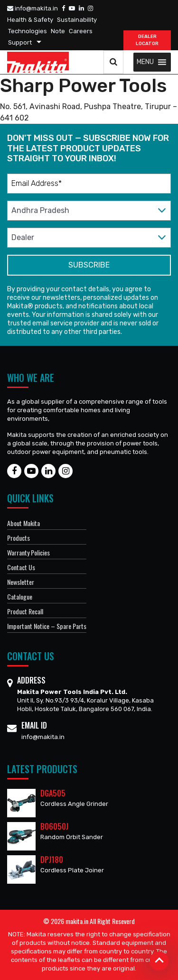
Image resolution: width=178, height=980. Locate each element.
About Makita (23, 523)
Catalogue (20, 596)
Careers (81, 31)
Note (58, 31)
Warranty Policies (28, 552)
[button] (145, 62)
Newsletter (21, 582)
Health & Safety (30, 20)
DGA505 (53, 793)
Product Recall (25, 611)
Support (20, 42)
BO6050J (54, 826)
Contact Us (21, 567)
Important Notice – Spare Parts (47, 626)
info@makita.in (33, 8)
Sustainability (77, 20)
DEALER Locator (147, 40)
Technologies (28, 31)
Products (19, 538)
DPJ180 (52, 860)
